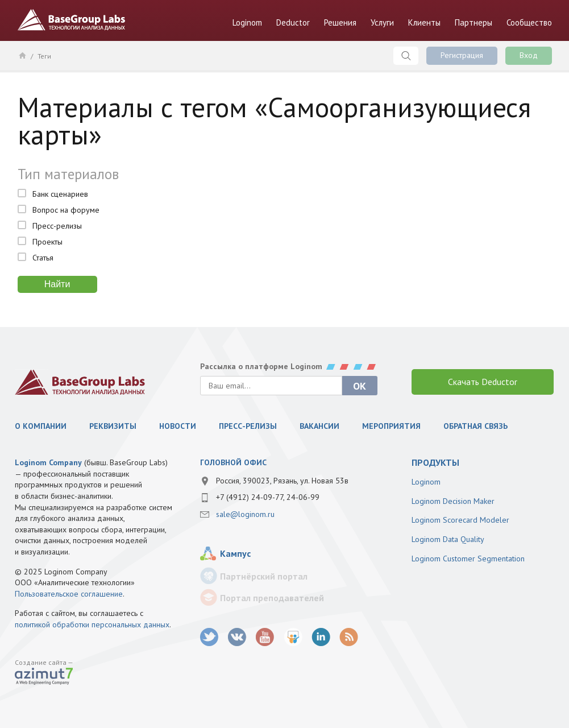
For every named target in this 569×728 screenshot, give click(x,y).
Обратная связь (475, 426)
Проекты (47, 242)
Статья (43, 258)
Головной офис (233, 462)
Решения (340, 22)
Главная (22, 55)
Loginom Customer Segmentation (468, 559)
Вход (529, 55)
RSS (349, 637)
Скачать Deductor (483, 382)
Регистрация (462, 55)
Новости (178, 426)
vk (237, 637)
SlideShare (293, 637)
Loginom (247, 22)
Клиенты (424, 22)
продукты (435, 462)
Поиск (406, 56)
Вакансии (319, 426)
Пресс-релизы (57, 226)
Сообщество (529, 22)
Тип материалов (68, 174)
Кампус (235, 553)
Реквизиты (113, 426)
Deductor (293, 22)
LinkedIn (321, 637)
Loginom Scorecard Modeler (460, 520)
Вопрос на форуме (66, 210)
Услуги (382, 22)
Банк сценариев (60, 194)
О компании (41, 426)
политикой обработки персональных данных (92, 624)
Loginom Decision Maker (453, 501)
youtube (265, 637)
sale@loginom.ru (245, 514)
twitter (209, 637)
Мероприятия (391, 426)
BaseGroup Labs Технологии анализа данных (72, 20)
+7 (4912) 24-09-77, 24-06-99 (268, 497)
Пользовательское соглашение (69, 594)
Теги (44, 56)
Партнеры (474, 22)
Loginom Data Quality (448, 539)
